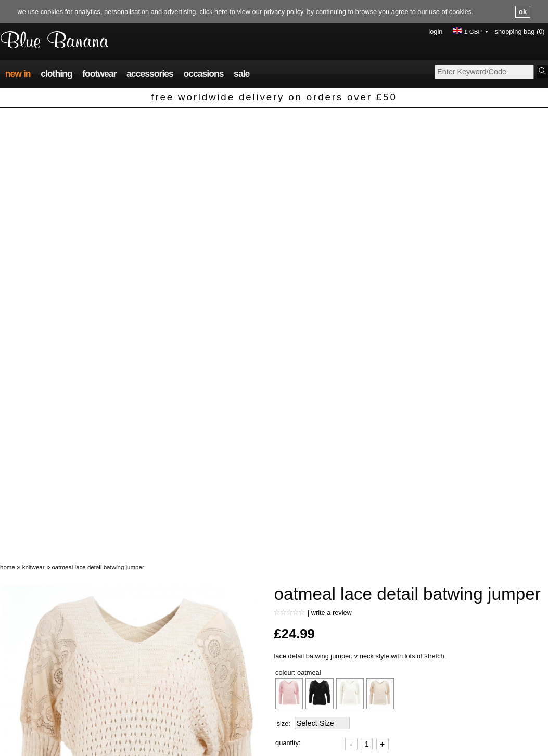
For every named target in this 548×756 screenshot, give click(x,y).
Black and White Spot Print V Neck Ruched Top (240, 632)
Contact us (426, 713)
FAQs (143, 703)
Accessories (150, 74)
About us (424, 703)
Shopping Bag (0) (520, 31)
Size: (284, 277)
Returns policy (157, 723)
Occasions (203, 74)
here (221, 12)
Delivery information (166, 713)
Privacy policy (294, 703)
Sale (241, 74)
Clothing (56, 74)
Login (435, 31)
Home (8, 121)
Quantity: (288, 296)
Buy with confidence (440, 723)
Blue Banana (55, 42)
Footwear (99, 74)
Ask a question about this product (323, 494)
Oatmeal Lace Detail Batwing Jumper (98, 121)
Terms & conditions (302, 713)
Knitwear (34, 121)
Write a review (332, 166)
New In (18, 74)
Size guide (289, 723)
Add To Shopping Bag (317, 323)
